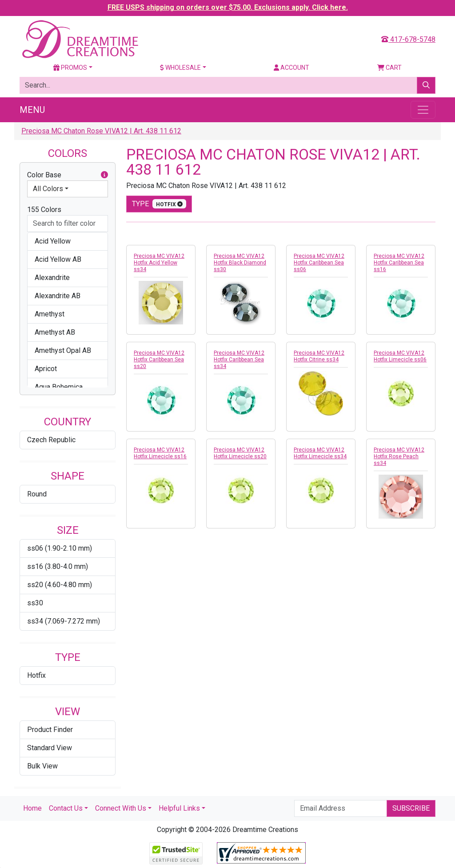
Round (37, 494)
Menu (32, 110)
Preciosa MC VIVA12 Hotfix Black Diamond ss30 (240, 263)
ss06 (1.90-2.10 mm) (60, 548)
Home (32, 808)
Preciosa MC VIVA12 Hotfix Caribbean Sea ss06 (319, 263)
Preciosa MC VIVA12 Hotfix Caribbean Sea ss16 (399, 263)
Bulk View (42, 766)
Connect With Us (121, 808)
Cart (389, 68)
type (159, 204)
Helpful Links (179, 808)
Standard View (50, 748)
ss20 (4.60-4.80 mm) (60, 585)
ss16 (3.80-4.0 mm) (58, 566)
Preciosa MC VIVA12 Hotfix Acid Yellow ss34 (159, 263)
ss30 (35, 603)
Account (291, 68)
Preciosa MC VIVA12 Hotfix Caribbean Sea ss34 (239, 360)
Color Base (68, 175)
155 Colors (44, 210)
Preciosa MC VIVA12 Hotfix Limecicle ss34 (320, 453)
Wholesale (180, 68)
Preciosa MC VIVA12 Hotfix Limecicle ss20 (240, 453)
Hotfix (36, 675)
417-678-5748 (408, 39)
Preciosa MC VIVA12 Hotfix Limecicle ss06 (400, 356)
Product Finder (50, 730)
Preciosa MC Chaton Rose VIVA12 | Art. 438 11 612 (101, 131)
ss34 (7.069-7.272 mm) (64, 621)
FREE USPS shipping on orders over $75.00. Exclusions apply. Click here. (228, 7)
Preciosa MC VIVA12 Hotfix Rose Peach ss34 (399, 456)
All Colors (48, 189)
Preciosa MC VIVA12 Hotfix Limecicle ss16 (160, 453)
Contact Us (66, 808)
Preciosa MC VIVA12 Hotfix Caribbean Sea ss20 (159, 360)
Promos (70, 68)
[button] (104, 175)
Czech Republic (51, 440)
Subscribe (411, 808)
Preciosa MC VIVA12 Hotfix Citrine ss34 (319, 356)
